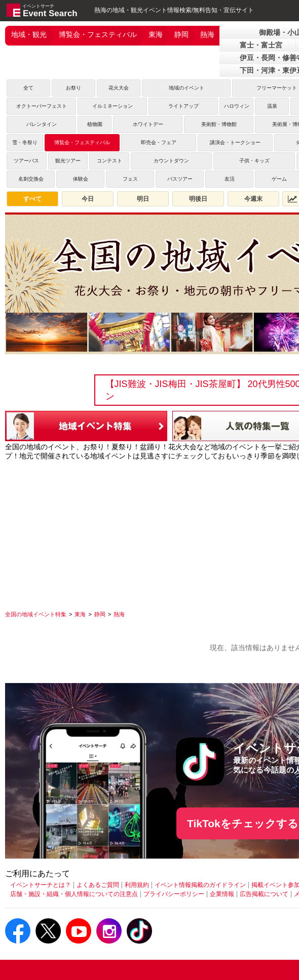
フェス (130, 179)
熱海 (207, 34)
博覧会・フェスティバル (98, 34)
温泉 (272, 106)
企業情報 (222, 894)
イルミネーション (113, 106)
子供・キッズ (254, 161)
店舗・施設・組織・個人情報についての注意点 (74, 894)
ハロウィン (237, 106)
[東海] (80, 614)
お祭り (73, 88)
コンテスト (109, 161)
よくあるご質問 (98, 885)
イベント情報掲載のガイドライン (200, 885)
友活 (230, 179)
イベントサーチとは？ (41, 885)
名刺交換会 (31, 179)
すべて (32, 199)
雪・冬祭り (25, 142)
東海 (156, 34)
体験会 (81, 179)
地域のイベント (186, 88)
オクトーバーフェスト (42, 106)
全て (28, 88)
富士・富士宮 (261, 45)
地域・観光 (29, 34)
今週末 (253, 199)
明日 (143, 199)
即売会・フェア (159, 142)
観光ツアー (68, 161)
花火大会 (119, 88)
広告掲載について (264, 894)
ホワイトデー (148, 124)
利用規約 (137, 885)
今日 (88, 199)
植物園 (95, 124)
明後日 (198, 199)
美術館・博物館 (219, 124)
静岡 (181, 34)
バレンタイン (42, 124)
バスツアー (180, 179)
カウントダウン (171, 161)
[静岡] (100, 614)
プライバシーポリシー (174, 894)
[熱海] (119, 614)
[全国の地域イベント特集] (36, 614)
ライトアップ (183, 106)
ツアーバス (26, 161)
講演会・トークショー (235, 142)
